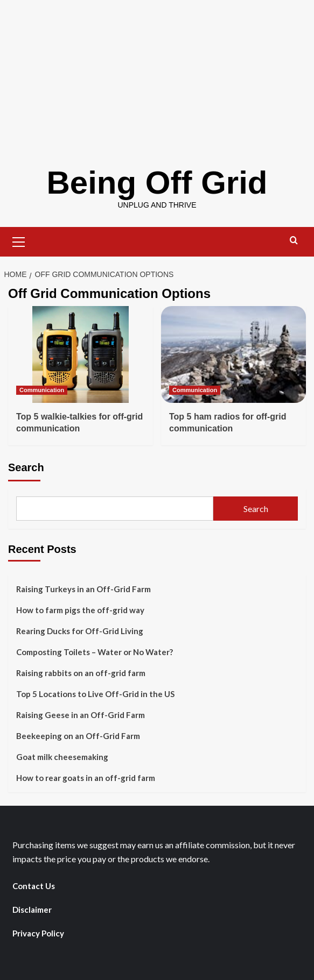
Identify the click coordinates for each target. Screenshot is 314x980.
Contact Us (34, 886)
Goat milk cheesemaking (62, 757)
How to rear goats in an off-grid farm (86, 778)
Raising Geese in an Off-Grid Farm (81, 715)
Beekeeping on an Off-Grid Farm (78, 736)
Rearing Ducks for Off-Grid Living (80, 631)
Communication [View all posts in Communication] (42, 390)
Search (26, 467)
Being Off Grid (157, 183)
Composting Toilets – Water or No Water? (95, 652)
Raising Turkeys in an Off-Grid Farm (83, 589)
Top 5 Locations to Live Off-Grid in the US (95, 694)
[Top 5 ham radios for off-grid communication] (233, 354)
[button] (19, 240)
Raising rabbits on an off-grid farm (81, 673)
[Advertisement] (157, 75)
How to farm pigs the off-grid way (80, 610)
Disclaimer (32, 910)
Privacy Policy (38, 933)
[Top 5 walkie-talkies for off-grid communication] (81, 354)
